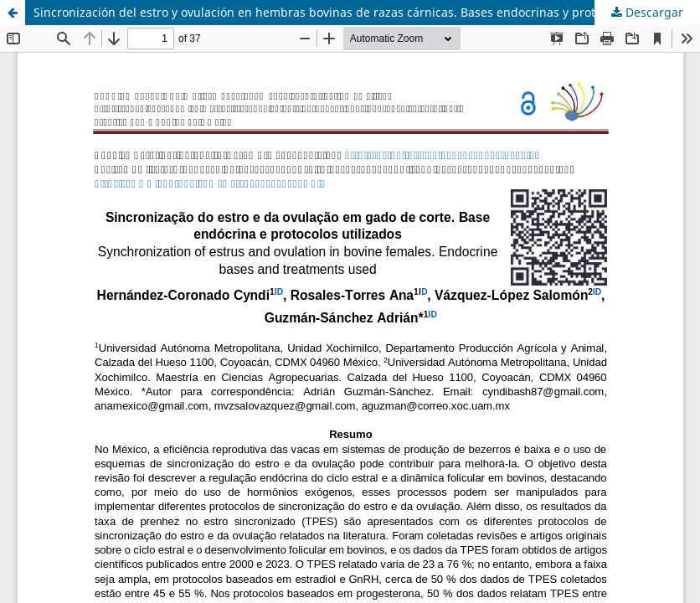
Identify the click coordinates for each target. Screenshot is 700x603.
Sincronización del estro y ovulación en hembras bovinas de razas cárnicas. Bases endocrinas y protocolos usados (354, 12)
